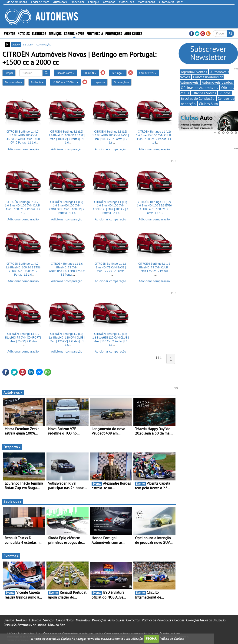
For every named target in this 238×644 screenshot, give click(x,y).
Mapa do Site (56, 625)
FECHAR (151, 639)
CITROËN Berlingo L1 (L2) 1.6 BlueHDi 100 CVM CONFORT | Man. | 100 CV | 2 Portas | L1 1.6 (67, 207)
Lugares (99, 82)
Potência (37, 82)
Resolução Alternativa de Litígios (25, 625)
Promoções (114, 33)
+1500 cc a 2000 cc (65, 82)
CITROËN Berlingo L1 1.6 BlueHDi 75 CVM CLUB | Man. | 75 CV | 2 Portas (154, 267)
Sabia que (13, 501)
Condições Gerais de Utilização (206, 620)
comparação (44, 44)
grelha (16, 44)
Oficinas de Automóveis (199, 88)
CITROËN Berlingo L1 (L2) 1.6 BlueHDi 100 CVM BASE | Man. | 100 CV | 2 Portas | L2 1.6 (111, 137)
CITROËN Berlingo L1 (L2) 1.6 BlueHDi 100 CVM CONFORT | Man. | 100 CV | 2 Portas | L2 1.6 (111, 207)
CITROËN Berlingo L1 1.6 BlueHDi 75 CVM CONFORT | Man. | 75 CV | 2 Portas (23, 337)
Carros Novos (74, 33)
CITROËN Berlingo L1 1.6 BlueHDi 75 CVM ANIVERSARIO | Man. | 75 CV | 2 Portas (67, 269)
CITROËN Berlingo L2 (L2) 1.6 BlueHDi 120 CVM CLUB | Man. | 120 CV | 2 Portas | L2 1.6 (111, 339)
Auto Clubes (133, 33)
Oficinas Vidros (204, 93)
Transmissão (13, 82)
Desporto (12, 447)
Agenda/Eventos (194, 72)
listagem (28, 44)
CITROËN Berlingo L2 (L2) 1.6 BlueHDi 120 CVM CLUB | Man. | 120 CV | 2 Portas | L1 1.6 (67, 339)
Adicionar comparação (23, 149)
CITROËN (90, 73)
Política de (172, 639)
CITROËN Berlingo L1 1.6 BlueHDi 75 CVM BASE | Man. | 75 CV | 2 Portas (111, 267)
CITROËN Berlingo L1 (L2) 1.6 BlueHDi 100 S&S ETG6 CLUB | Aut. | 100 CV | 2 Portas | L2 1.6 (23, 269)
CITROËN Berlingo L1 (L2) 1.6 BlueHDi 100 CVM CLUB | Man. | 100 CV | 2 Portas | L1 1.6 (154, 137)
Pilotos (225, 93)
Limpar (9, 73)
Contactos (133, 620)
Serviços (55, 33)
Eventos (10, 33)
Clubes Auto (208, 104)
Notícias (24, 33)
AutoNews (13, 392)
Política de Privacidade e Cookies (163, 620)
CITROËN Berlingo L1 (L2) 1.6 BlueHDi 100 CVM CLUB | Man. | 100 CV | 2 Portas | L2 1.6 (23, 207)
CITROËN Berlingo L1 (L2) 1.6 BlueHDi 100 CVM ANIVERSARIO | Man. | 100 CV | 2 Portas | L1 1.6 (23, 137)
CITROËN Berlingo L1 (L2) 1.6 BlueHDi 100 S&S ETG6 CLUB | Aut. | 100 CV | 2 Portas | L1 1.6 (154, 207)
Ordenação (121, 82)
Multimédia (95, 33)
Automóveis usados (217, 82)
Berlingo (118, 73)
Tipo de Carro (66, 73)
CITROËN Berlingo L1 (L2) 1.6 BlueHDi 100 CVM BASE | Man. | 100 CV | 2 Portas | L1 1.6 (67, 137)
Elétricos (39, 33)
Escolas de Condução (198, 98)
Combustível (148, 73)
